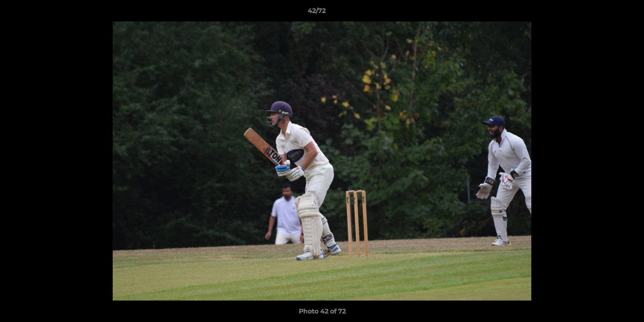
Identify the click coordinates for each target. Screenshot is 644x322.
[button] (606, 13)
